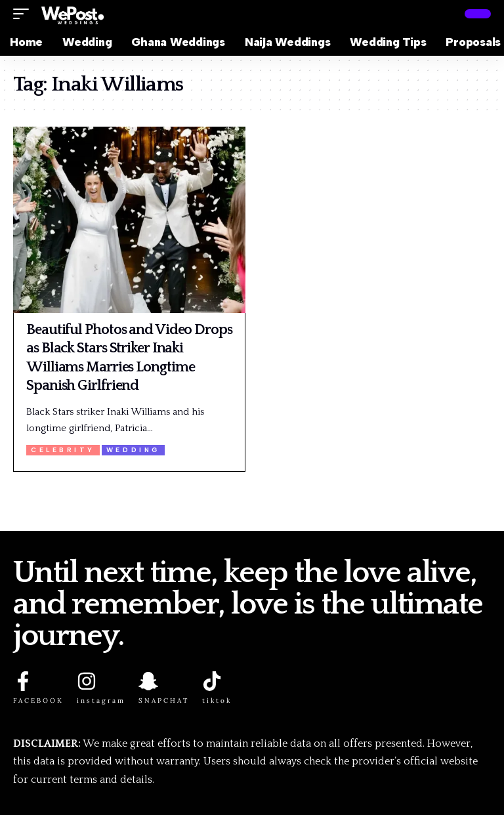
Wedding (133, 450)
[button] (24, 14)
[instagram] (87, 681)
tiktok (217, 700)
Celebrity (63, 450)
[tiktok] (212, 681)
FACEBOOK (38, 700)
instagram (101, 700)
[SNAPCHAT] (148, 681)
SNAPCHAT (164, 700)
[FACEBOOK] (23, 681)
